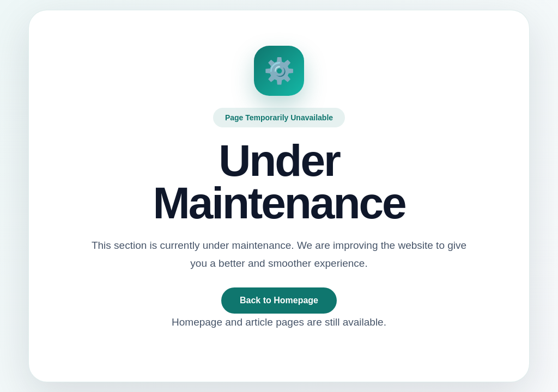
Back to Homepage (279, 300)
